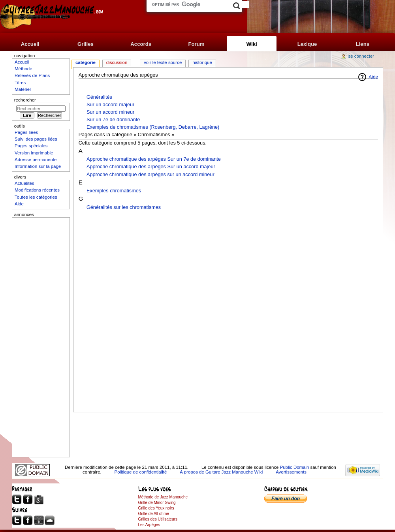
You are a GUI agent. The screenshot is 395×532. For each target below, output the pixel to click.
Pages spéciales (31, 146)
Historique (202, 62)
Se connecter (361, 56)
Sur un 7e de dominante (113, 120)
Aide (373, 77)
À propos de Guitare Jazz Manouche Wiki (221, 472)
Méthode (24, 69)
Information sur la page (38, 166)
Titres (20, 83)
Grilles (86, 44)
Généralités (99, 97)
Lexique (307, 44)
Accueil (30, 44)
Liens (363, 44)
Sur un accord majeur (110, 105)
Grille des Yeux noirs (156, 508)
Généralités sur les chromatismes (124, 207)
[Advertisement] (229, 309)
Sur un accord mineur (110, 112)
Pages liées (26, 132)
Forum (196, 44)
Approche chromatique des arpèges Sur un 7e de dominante (154, 159)
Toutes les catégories (36, 197)
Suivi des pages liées (36, 139)
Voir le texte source (163, 62)
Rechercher (25, 100)
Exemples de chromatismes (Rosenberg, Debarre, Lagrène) (153, 127)
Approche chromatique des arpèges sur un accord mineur (150, 175)
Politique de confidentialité (141, 472)
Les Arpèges (149, 525)
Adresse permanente (36, 160)
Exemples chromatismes (114, 191)
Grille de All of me (154, 514)
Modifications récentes (37, 190)
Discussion (117, 62)
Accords (141, 44)
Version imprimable (34, 153)
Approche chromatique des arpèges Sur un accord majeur (151, 167)
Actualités (24, 183)
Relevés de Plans (32, 75)
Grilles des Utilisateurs (158, 519)
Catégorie (86, 62)
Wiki (252, 44)
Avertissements (291, 472)
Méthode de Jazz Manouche (163, 497)
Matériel (23, 89)
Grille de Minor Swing (157, 503)
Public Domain (295, 467)
